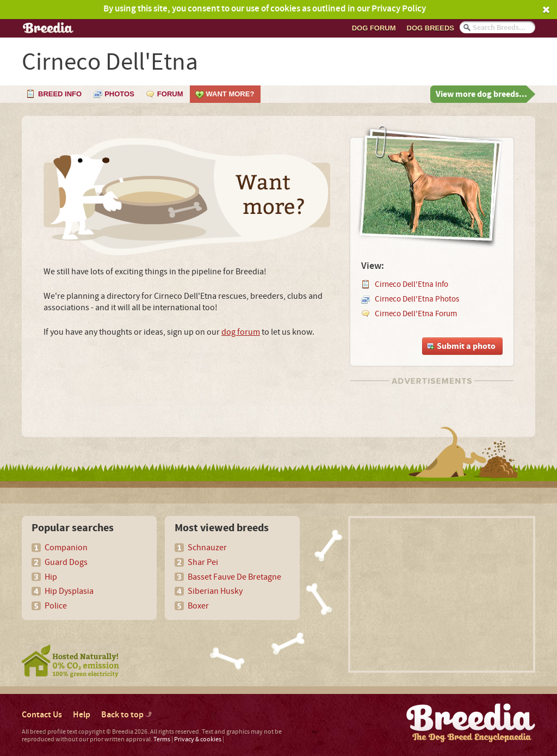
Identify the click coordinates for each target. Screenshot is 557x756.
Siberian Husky (215, 591)
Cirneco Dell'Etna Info (411, 284)
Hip (51, 577)
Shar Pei (203, 562)
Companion (66, 548)
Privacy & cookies (198, 739)
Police (56, 606)
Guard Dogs (66, 562)
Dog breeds (431, 28)
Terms (162, 739)
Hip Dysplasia (69, 591)
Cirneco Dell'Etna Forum (416, 314)
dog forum (241, 332)
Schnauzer (207, 548)
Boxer (198, 606)
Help (82, 715)
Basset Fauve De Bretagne (234, 577)
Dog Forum (374, 28)
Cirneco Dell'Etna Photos (417, 299)
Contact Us (42, 715)
